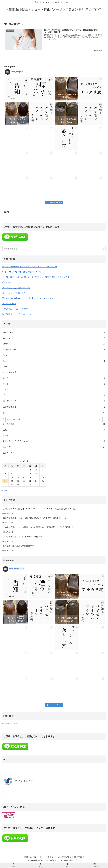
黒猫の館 (54, 447)
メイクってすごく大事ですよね (16, 288)
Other (54, 344)
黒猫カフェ (54, 453)
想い (54, 413)
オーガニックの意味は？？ (14, 293)
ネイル (54, 390)
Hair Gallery (54, 332)
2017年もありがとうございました (17, 314)
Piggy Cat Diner (54, 350)
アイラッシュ (54, 378)
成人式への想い (9, 304)
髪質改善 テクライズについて (54, 441)
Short (54, 367)
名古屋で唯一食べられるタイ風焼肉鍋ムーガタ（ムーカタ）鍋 (30, 267)
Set (54, 361)
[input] (54, 249)
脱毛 (54, 430)
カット (54, 384)
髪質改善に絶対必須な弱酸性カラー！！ (20, 546)
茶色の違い (7, 282)
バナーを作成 (14, 723)
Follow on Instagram (54, 203)
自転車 (54, 436)
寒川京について (54, 401)
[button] (104, 249)
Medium (54, 338)
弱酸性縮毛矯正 (54, 407)
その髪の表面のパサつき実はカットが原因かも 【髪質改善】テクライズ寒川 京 (38, 277)
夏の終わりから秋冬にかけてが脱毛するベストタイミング (28, 298)
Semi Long (54, 355)
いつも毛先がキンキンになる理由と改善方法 (22, 272)
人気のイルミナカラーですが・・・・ (19, 309)
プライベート (54, 395)
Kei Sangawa (6, 723)
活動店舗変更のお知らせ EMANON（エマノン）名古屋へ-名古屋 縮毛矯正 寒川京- (40, 509)
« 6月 (5, 491)
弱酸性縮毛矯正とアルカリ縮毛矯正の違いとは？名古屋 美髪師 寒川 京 (35, 518)
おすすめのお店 (54, 372)
